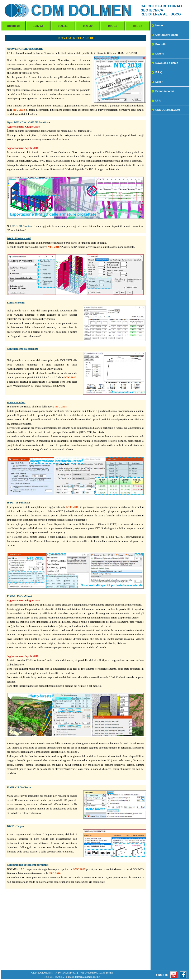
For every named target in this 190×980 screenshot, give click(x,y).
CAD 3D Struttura (22, 226)
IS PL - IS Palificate (18, 503)
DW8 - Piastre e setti (19, 238)
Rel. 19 (113, 26)
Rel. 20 (88, 26)
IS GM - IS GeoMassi (19, 596)
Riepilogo (13, 26)
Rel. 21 (63, 26)
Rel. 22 (38, 26)
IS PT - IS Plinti (16, 402)
